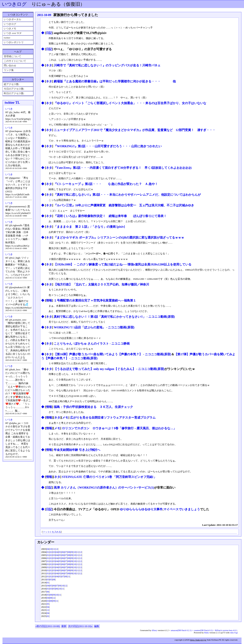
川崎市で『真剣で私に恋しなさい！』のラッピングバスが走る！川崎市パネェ (107, 65)
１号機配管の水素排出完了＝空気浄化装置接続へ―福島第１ (95, 300)
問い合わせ (10, 66)
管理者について (12, 56)
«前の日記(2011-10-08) (48, 626)
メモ (65, 418)
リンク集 (9, 70)
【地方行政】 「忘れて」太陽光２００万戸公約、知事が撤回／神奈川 (101, 284)
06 (63, 552)
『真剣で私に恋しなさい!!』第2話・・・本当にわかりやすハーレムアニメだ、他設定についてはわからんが (127, 195)
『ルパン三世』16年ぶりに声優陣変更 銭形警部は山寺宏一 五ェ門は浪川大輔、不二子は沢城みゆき (124, 205)
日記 (49, 33)
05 (60, 552)
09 (72, 552)
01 (48, 552)
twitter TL (12, 103)
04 (48, 549)
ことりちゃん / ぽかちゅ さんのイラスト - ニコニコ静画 (92, 344)
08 (69, 552)
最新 (64, 626)
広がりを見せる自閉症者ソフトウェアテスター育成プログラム (113, 418)
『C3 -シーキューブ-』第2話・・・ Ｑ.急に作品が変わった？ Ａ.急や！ (106, 184)
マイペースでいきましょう (182, 509)
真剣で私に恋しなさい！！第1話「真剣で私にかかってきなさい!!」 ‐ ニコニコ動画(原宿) (114, 317)
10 (51, 549)
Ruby (207, 633)
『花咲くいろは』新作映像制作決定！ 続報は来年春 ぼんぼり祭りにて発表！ (110, 216)
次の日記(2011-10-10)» (80, 626)
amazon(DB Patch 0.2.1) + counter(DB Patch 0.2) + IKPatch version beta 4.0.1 (204, 630)
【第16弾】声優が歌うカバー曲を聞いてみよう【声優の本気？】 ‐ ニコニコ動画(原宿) (112, 354)
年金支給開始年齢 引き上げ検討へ (77, 450)
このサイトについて (15, 61)
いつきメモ (10, 29)
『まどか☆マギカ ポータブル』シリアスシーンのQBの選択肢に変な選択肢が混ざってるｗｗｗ (119, 238)
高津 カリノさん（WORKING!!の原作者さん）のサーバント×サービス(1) (104, 488)
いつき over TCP (13, 33)
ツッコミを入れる (52, 532)
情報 (49, 300)
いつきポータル (12, 19)
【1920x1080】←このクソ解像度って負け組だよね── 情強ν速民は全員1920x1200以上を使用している (123, 264)
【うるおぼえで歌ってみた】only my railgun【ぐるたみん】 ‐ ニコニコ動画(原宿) (109, 369)
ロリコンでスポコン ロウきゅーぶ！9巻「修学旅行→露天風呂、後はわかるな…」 (119, 428)
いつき (9, 109)
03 (54, 552)
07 (66, 552)
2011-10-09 (44, 15)
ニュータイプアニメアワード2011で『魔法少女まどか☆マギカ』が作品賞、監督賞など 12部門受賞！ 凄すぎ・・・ (134, 130)
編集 (97, 626)
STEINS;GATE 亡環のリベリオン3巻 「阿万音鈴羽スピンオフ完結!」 (109, 477)
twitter (7, 38)
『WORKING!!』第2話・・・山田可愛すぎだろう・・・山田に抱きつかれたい (108, 146)
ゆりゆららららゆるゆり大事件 (141, 509)
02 (51, 552)
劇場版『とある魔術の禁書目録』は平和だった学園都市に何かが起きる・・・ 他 (115, 81)
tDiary (154, 630)
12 (57, 549)
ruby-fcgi (234, 633)
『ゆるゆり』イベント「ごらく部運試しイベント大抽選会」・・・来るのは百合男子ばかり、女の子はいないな (130, 103)
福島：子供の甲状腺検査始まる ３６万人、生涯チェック (93, 407)
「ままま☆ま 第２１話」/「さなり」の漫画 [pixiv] (89, 227)
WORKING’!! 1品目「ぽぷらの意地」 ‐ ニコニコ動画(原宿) (94, 327)
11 (54, 549)
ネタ (49, 65)
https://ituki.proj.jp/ (198, 640)
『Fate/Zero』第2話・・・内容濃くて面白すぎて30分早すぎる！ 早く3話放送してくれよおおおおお (123, 168)
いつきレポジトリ (14, 42)
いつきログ (14, 4)
